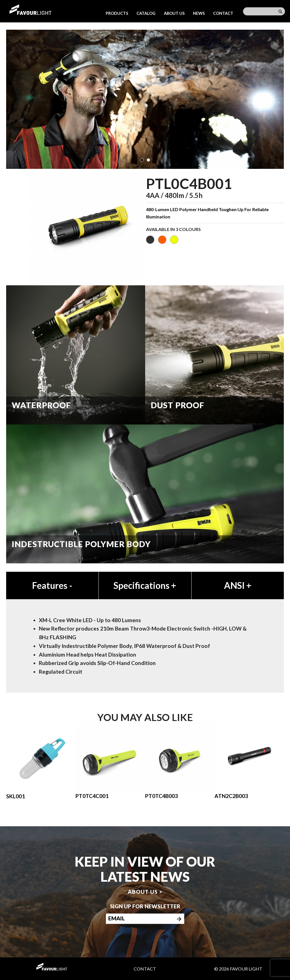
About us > (145, 892)
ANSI (238, 585)
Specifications (145, 585)
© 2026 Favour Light (238, 969)
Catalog (146, 13)
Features (52, 585)
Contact (223, 13)
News (199, 13)
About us (174, 13)
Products (117, 13)
